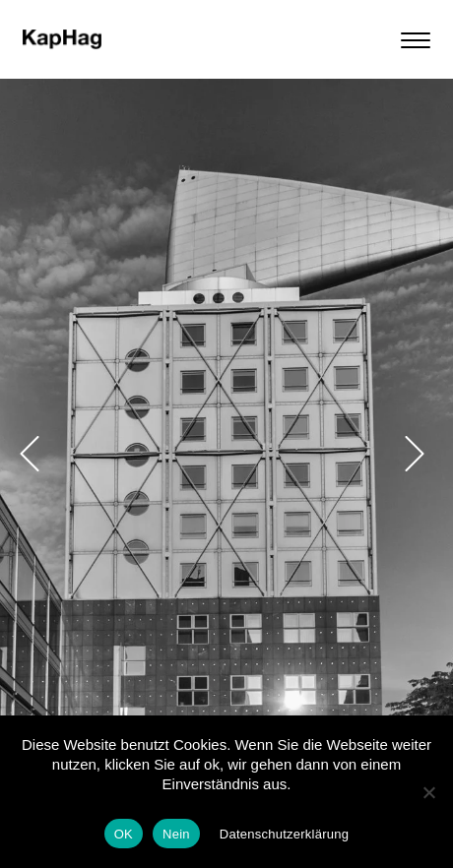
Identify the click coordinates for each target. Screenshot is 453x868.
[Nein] (428, 792)
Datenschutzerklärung (284, 834)
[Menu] (421, 39)
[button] (30, 454)
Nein (176, 834)
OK (124, 834)
